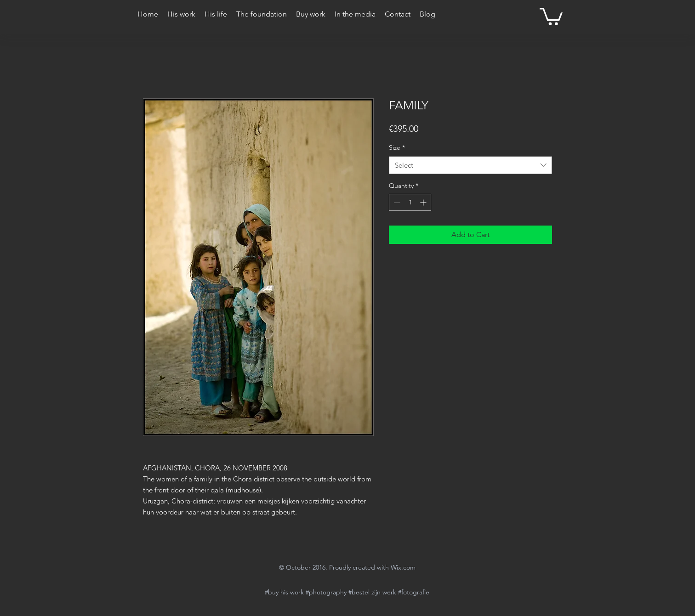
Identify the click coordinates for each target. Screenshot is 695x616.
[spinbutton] (410, 202)
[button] (551, 16)
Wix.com (403, 567)
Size (397, 147)
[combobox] (470, 165)
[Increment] (424, 202)
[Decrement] (396, 202)
